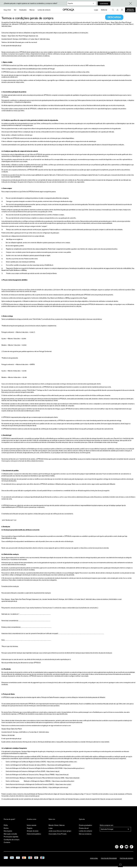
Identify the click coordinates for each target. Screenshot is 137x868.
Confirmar (105, 3)
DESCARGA (114, 19)
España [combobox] (70, 3)
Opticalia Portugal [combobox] (107, 830)
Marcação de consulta (130, 10)
